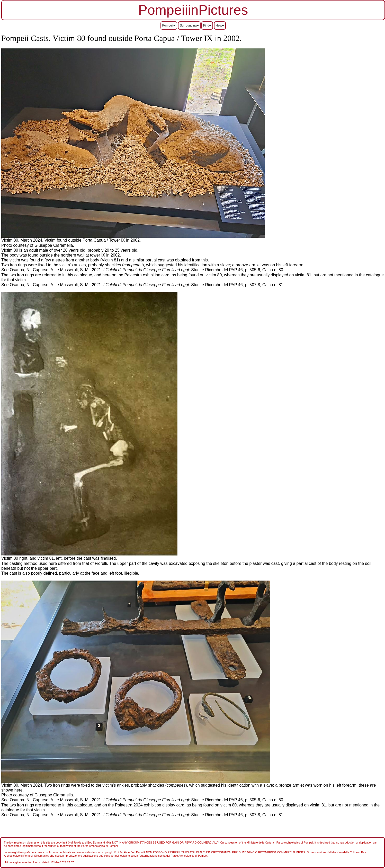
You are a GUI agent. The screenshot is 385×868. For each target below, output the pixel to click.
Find (207, 25)
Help (220, 25)
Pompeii (169, 25)
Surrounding (189, 25)
